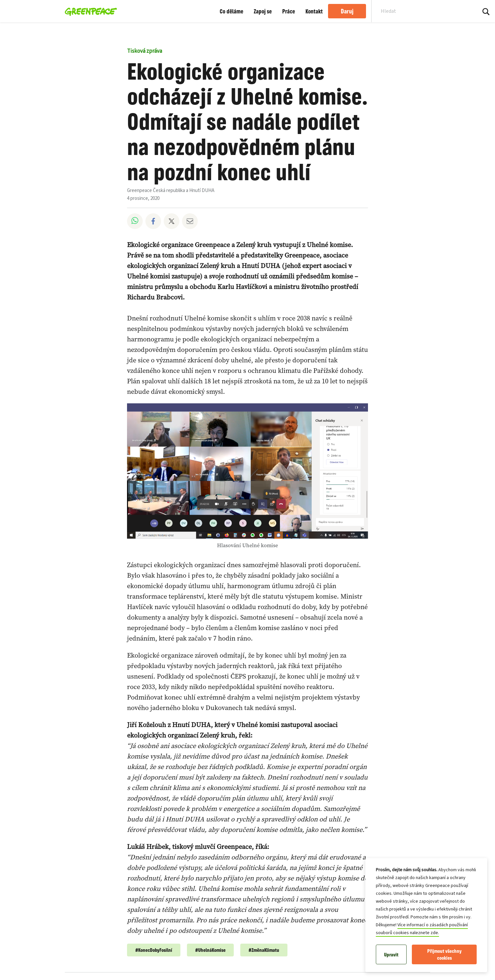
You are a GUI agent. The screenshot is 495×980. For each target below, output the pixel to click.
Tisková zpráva (145, 51)
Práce (289, 11)
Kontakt (314, 11)
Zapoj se (263, 11)
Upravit (391, 955)
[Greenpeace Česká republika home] (89, 11)
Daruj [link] (347, 11)
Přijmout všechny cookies (444, 954)
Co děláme (231, 11)
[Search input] (420, 11)
